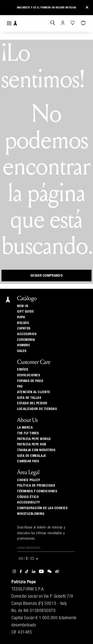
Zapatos (24, 328)
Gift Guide (26, 312)
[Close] (87, 8)
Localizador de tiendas (37, 409)
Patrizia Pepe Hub (32, 444)
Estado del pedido (32, 403)
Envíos (23, 370)
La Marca (25, 428)
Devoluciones (29, 375)
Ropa (21, 317)
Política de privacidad (36, 486)
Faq (20, 386)
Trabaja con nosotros (36, 450)
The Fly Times (28, 433)
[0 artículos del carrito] (84, 23)
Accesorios (27, 334)
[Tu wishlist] (73, 23)
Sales (22, 351)
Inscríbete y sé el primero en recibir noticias (47, 8)
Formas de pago (30, 381)
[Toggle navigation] (9, 23)
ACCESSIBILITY (29, 502)
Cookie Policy (29, 480)
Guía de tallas (29, 398)
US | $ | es (29, 559)
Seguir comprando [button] (46, 276)
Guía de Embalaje (32, 456)
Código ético (28, 497)
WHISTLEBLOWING (31, 514)
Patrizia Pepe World (34, 439)
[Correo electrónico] (46, 548)
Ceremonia (26, 340)
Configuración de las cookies (42, 508)
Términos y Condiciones (37, 491)
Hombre (24, 345)
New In (23, 306)
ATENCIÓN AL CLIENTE (34, 392)
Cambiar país (28, 461)
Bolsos (23, 323)
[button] (8, 8)
